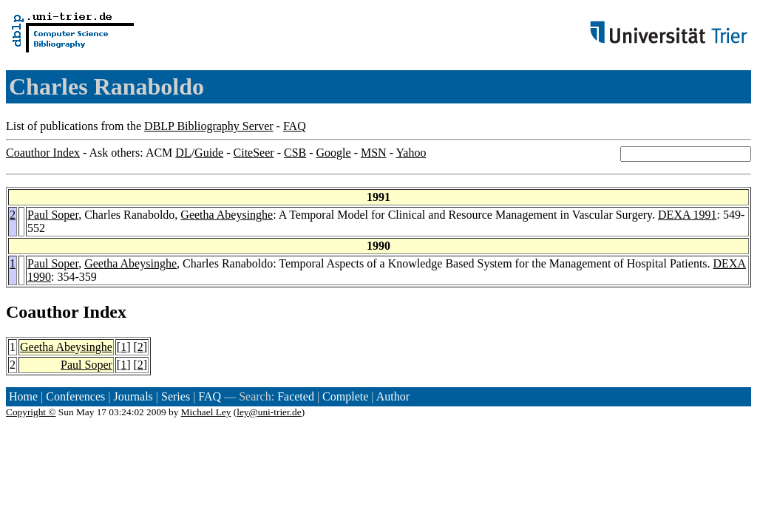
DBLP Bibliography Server (209, 126)
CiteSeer (254, 153)
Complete (345, 396)
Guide (209, 153)
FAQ (295, 126)
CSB (295, 153)
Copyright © (31, 412)
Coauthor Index (43, 153)
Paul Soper (53, 215)
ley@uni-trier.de (269, 412)
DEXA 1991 (688, 215)
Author (393, 396)
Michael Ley (206, 412)
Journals (133, 396)
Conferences (75, 396)
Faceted (296, 396)
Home (23, 396)
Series (176, 396)
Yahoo (411, 153)
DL (183, 153)
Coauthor (42, 312)
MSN (374, 153)
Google (334, 153)
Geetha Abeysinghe (227, 215)
